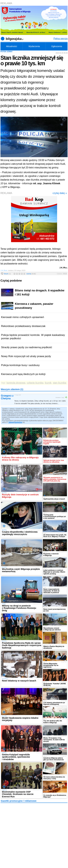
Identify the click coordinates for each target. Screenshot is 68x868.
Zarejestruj (18, 422)
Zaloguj (11, 422)
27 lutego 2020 (18, 395)
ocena (31, 274)
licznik (48, 383)
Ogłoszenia (57, 46)
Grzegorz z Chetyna (7, 397)
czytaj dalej (60, 193)
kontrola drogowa (16, 383)
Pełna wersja (60, 39)
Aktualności (12, 46)
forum (7, 274)
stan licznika (59, 383)
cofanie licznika (35, 383)
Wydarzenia (34, 46)
